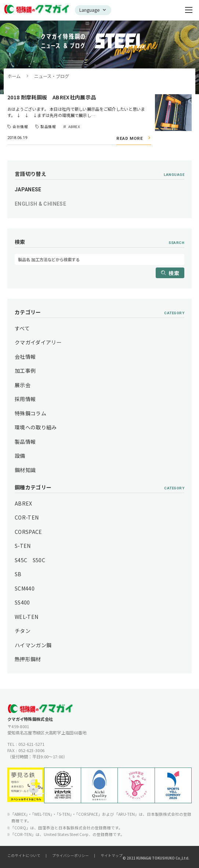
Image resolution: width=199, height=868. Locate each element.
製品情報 (25, 442)
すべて (22, 328)
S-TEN (23, 546)
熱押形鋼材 (28, 659)
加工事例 (25, 371)
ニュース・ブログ (52, 76)
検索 (174, 273)
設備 (20, 456)
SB (18, 574)
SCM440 (25, 588)
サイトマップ (112, 855)
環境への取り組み (36, 427)
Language (89, 10)
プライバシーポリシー (70, 855)
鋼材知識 (25, 470)
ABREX (23, 503)
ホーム (14, 76)
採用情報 (25, 399)
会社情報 (25, 357)
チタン (23, 631)
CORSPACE (28, 532)
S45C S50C (30, 560)
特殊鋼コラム (30, 413)
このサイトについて (24, 855)
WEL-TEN (26, 617)
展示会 (23, 385)
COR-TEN (27, 517)
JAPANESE (28, 189)
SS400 (22, 602)
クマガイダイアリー (38, 342)
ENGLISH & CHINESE (40, 204)
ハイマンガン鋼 (33, 645)
